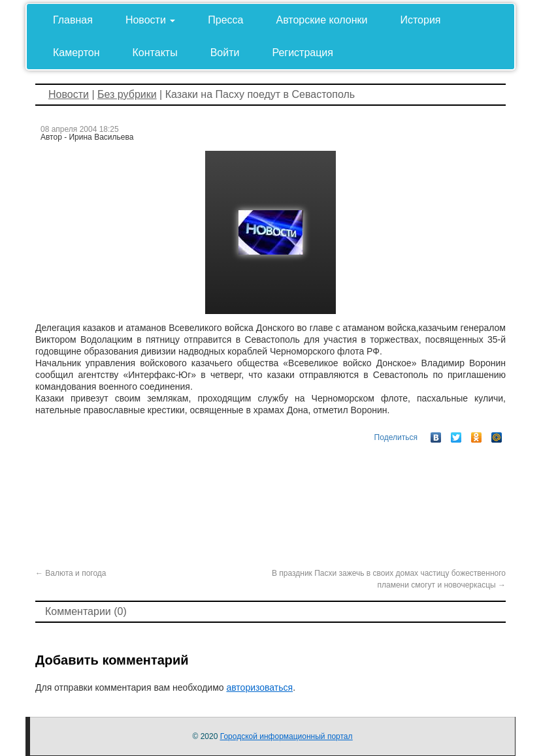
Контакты (155, 53)
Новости (150, 20)
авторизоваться (259, 687)
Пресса (225, 20)
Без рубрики (127, 94)
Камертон (76, 53)
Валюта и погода (71, 573)
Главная (73, 20)
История (420, 20)
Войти (225, 53)
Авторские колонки (322, 20)
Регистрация (303, 53)
